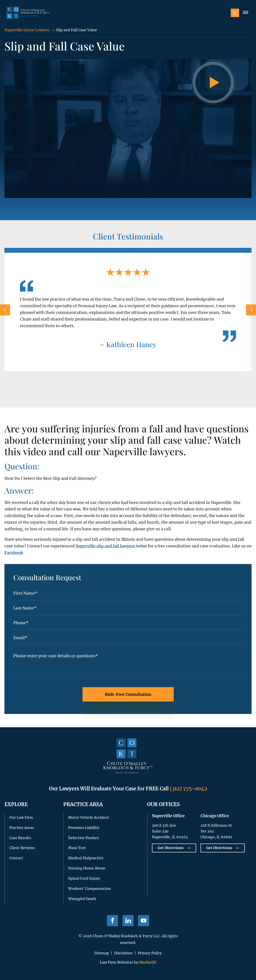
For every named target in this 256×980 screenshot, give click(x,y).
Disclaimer (123, 953)
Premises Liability (84, 828)
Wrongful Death (82, 899)
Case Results (20, 838)
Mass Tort (77, 848)
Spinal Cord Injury (84, 878)
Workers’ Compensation (90, 889)
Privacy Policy (150, 953)
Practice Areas (22, 828)
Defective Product (84, 838)
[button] (245, 13)
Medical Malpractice (86, 858)
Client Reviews (22, 848)
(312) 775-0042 (188, 789)
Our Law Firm (21, 817)
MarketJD (147, 962)
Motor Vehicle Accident (89, 817)
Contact (16, 858)
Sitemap (102, 953)
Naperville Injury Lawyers (27, 30)
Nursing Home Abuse (87, 868)
